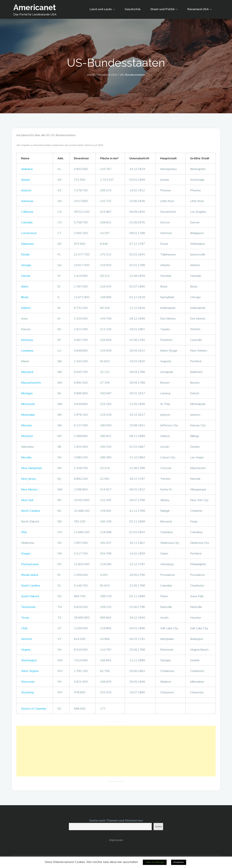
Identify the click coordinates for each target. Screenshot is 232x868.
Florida (25, 254)
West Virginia (30, 671)
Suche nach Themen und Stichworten (116, 820)
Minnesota (28, 404)
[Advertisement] (116, 751)
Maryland (27, 372)
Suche (158, 826)
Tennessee (28, 607)
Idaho (25, 286)
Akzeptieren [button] (179, 862)
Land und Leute (102, 9)
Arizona (26, 190)
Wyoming (27, 692)
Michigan (27, 393)
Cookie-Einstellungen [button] (155, 862)
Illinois (25, 297)
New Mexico (29, 489)
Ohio (24, 532)
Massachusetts (31, 382)
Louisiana (27, 350)
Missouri (26, 425)
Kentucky (27, 340)
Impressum (116, 840)
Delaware (27, 244)
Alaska (25, 180)
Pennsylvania (30, 564)
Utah (24, 628)
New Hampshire (32, 468)
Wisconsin (28, 682)
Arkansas (27, 201)
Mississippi (28, 415)
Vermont (27, 639)
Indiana (26, 308)
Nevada (26, 457)
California (27, 212)
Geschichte (133, 9)
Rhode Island (29, 575)
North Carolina (30, 511)
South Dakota (30, 596)
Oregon (26, 553)
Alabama (27, 169)
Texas (25, 617)
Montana (27, 436)
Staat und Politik (164, 9)
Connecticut (29, 233)
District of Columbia (34, 709)
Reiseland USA (200, 9)
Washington (29, 660)
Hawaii (26, 276)
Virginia (26, 650)
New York (27, 500)
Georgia (26, 265)
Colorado (27, 222)
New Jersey (29, 479)
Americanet (35, 8)
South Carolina (30, 585)
